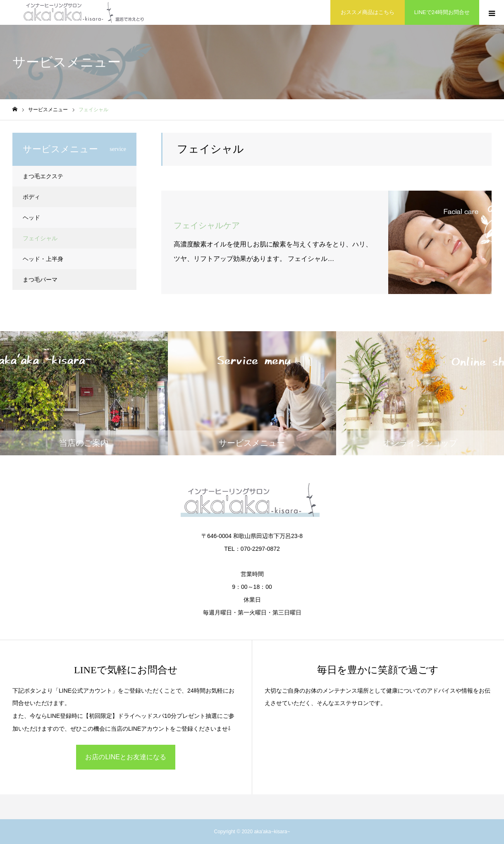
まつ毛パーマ (40, 280)
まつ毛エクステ (43, 176)
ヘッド (31, 218)
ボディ (31, 197)
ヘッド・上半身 (43, 259)
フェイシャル (40, 238)
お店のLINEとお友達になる (126, 757)
